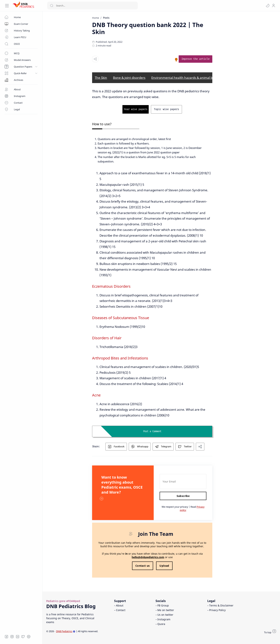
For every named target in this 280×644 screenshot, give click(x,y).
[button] (268, 6)
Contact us (151, 566)
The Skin (110, 78)
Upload (173, 566)
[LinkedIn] (18, 637)
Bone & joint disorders (138, 78)
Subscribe (192, 496)
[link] (205, 59)
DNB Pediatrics (66, 631)
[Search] (92, 6)
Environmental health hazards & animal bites (194, 78)
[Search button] (52, 6)
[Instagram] (12, 637)
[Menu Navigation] (7, 6)
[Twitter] (23, 637)
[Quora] (29, 637)
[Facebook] (6, 637)
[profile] (274, 6)
